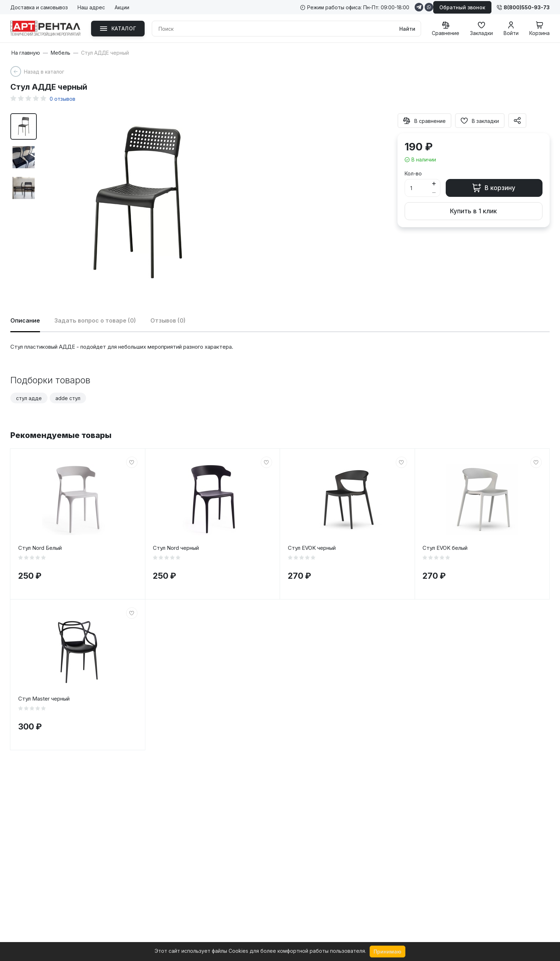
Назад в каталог (44, 72)
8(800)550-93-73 (523, 7)
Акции (122, 7)
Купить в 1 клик (473, 211)
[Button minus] (434, 192)
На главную (26, 53)
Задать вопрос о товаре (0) (95, 320)
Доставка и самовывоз (39, 7)
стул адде (29, 398)
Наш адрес (91, 7)
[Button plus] (434, 183)
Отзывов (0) (168, 320)
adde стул (68, 398)
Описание (25, 320)
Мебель (61, 53)
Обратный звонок (462, 7)
